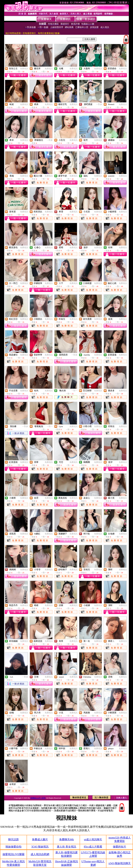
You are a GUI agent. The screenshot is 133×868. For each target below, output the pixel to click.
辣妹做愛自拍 (13, 847)
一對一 (74, 391)
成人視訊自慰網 (40, 854)
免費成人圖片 (40, 839)
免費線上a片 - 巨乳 (38, 798)
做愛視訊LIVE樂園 (13, 854)
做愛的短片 (120, 847)
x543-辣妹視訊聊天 (120, 863)
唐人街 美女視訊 (66, 847)
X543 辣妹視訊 (40, 847)
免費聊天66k (66, 839)
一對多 (99, 104)
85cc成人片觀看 (93, 847)
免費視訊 (24, 69)
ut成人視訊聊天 (93, 839)
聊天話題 (13, 839)
